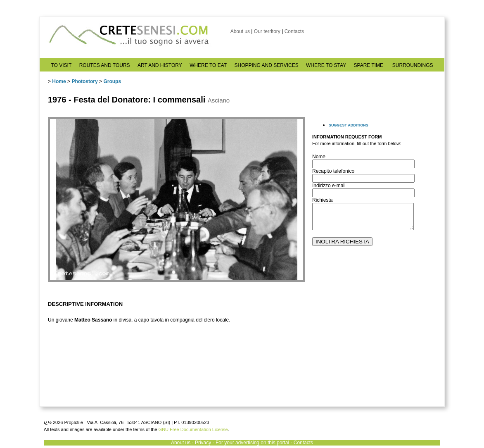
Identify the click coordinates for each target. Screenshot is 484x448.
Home (59, 81)
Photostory (84, 81)
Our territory (267, 31)
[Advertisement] (374, 343)
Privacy (203, 443)
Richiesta (322, 200)
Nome (319, 157)
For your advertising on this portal (252, 443)
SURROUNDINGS (413, 65)
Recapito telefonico (333, 171)
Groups (112, 81)
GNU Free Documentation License (193, 429)
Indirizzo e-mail (329, 186)
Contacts (294, 31)
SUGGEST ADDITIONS (349, 125)
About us (240, 31)
